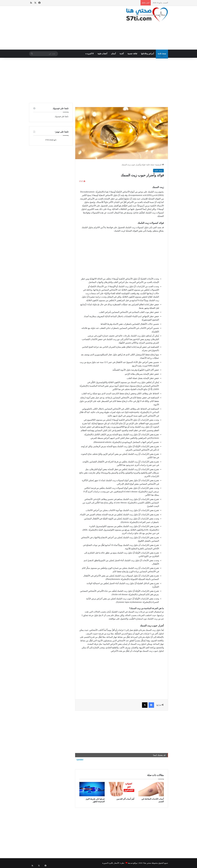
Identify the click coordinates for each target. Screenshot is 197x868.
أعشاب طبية (102, 54)
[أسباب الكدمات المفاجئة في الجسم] (151, 789)
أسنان (113, 54)
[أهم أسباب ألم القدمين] (121, 789)
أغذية (122, 54)
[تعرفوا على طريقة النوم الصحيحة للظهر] (92, 789)
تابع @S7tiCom (51, 140)
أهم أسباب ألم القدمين (125, 799)
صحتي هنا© (147, 863)
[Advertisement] (75, 28)
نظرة (122, 863)
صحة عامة (162, 54)
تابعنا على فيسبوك (62, 116)
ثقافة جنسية (132, 54)
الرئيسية (159, 165)
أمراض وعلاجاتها (148, 54)
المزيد (90, 54)
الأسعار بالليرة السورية (111, 863)
